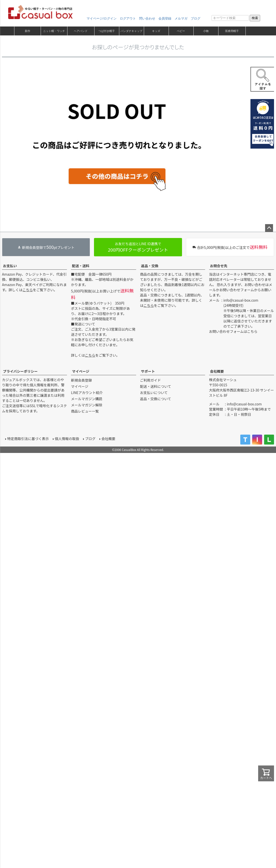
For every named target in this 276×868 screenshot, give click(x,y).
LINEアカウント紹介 (87, 393)
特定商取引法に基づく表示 (27, 437)
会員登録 (165, 18)
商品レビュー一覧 (85, 411)
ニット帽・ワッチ (54, 31)
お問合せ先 (219, 266)
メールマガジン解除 (87, 405)
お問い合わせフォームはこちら (233, 331)
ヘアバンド (81, 31)
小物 (206, 31)
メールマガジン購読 (87, 399)
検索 (255, 18)
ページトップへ (269, 228)
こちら (28, 290)
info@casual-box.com (241, 300)
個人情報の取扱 (66, 437)
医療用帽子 (232, 31)
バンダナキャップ (131, 31)
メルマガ (181, 18)
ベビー (181, 31)
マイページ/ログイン (102, 18)
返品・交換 (150, 266)
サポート (148, 371)
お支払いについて (154, 393)
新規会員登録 (81, 380)
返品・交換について (156, 399)
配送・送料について (156, 386)
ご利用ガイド (151, 380)
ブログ (196, 18)
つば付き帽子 (107, 31)
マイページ (81, 371)
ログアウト (128, 18)
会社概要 (217, 371)
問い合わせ (147, 18)
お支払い (10, 266)
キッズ (156, 31)
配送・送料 (81, 266)
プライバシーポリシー (20, 371)
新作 (28, 31)
